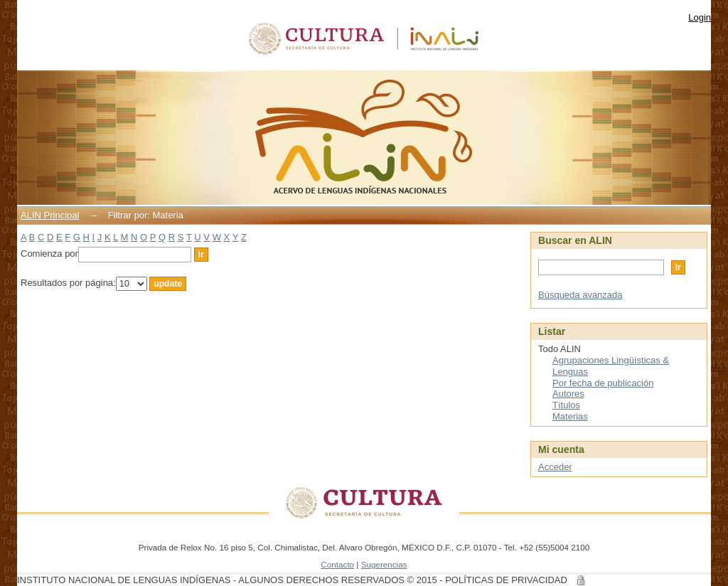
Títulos (566, 405)
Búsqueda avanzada (580, 295)
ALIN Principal (50, 215)
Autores (568, 394)
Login (700, 17)
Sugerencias (384, 564)
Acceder (555, 467)
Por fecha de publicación (603, 383)
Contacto (337, 564)
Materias (570, 416)
